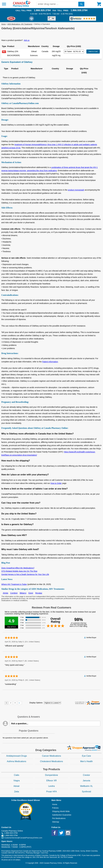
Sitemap (56, 822)
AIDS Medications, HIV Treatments (20, 24)
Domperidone (51, 775)
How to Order (56, 483)
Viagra (16, 781)
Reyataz (39, 593)
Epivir (31, 593)
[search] (81, 4)
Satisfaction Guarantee (62, 815)
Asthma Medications (16, 761)
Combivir (14, 593)
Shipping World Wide (61, 811)
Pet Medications (59, 818)
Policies (55, 808)
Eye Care (86, 756)
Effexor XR (51, 781)
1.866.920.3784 (42, 10)
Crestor (86, 775)
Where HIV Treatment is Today (14, 584)
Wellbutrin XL (86, 786)
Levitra (51, 786)
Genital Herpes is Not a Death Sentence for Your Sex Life (25, 574)
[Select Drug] (74, 52)
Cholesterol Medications (52, 761)
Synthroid (87, 792)
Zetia (17, 792)
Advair (17, 786)
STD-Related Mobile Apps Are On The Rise (19, 571)
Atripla (5, 593)
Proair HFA (51, 792)
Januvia (86, 781)
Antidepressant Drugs (16, 756)
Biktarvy (23, 593)
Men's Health (86, 761)
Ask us (27, 40)
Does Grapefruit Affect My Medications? (18, 568)
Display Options (36, 703)
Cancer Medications (51, 756)
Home (3, 24)
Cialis (17, 775)
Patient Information (50, 362)
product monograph (76, 190)
